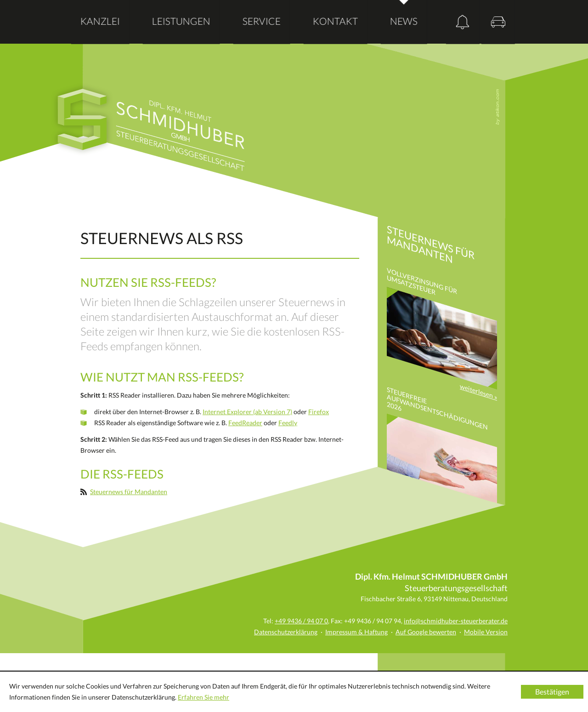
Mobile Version (486, 632)
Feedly (288, 423)
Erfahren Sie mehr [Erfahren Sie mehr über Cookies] (204, 697)
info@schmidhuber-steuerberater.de (456, 621)
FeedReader (245, 423)
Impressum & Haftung (356, 632)
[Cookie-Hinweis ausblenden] (552, 692)
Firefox (319, 412)
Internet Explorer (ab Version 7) (247, 412)
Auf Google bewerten (426, 632)
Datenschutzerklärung (286, 632)
